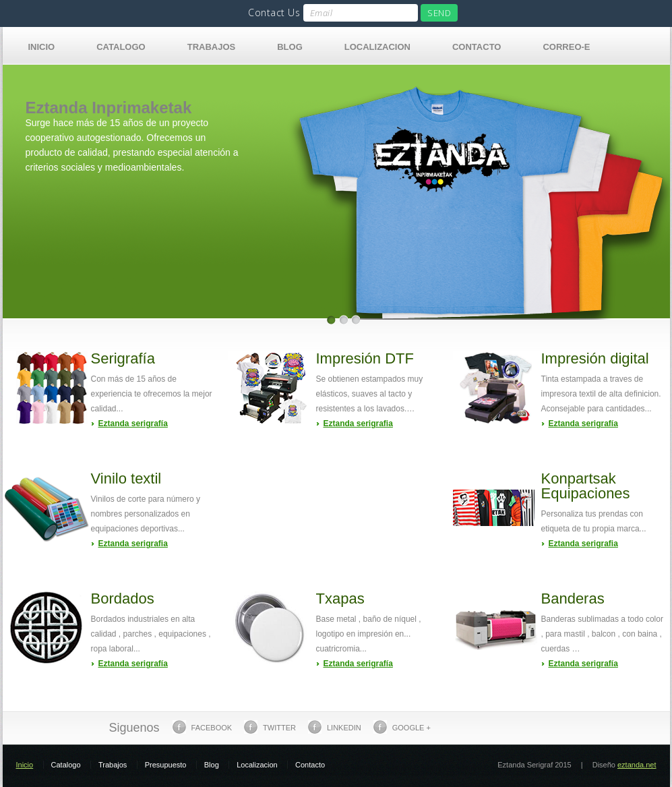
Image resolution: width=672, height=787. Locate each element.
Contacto (477, 47)
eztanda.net (637, 765)
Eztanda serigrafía (133, 424)
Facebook (203, 727)
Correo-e (566, 47)
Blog (290, 47)
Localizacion (377, 47)
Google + (402, 727)
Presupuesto (166, 765)
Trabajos (212, 47)
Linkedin (335, 727)
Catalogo (121, 47)
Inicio (42, 47)
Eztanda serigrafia (358, 424)
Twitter (270, 727)
